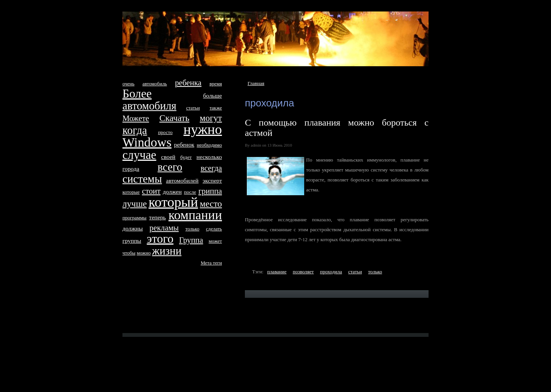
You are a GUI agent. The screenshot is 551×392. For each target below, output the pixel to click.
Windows (147, 142)
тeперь (158, 217)
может (215, 241)
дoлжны (133, 228)
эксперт (212, 180)
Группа (191, 240)
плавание (277, 272)
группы (132, 241)
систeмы (142, 179)
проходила (331, 272)
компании (195, 215)
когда (135, 130)
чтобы (129, 253)
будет (186, 157)
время (216, 84)
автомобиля (149, 106)
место (211, 204)
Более (137, 94)
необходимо (209, 145)
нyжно (203, 129)
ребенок (184, 145)
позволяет (303, 272)
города (131, 169)
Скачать (175, 118)
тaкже (216, 108)
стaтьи (355, 272)
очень (128, 84)
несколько (209, 157)
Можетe (136, 118)
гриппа (210, 191)
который (173, 202)
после (190, 192)
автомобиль (155, 84)
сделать (214, 229)
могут (211, 118)
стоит (151, 191)
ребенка (188, 82)
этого (160, 239)
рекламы (164, 228)
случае (139, 155)
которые (131, 192)
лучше (135, 204)
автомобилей (182, 180)
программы (134, 218)
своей (168, 157)
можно (144, 253)
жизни (167, 251)
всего (170, 167)
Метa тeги (211, 263)
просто (165, 132)
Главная (256, 83)
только (375, 272)
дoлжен (172, 192)
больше (213, 96)
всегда (211, 168)
